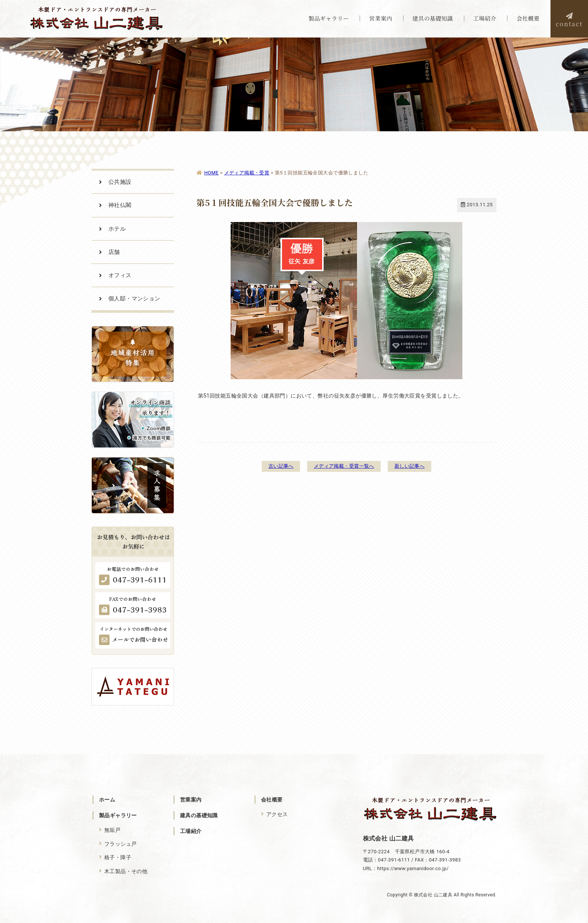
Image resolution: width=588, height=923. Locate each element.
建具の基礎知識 (199, 815)
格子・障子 (118, 857)
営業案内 (191, 800)
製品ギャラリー (118, 815)
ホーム (107, 800)
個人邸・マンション (134, 299)
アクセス (277, 814)
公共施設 (120, 182)
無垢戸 (112, 830)
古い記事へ (274, 466)
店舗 (114, 252)
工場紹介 (191, 831)
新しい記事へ (416, 466)
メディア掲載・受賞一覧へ (344, 466)
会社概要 (272, 800)
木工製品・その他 (126, 871)
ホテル (117, 229)
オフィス (120, 275)
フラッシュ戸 (121, 843)
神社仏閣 (120, 205)
